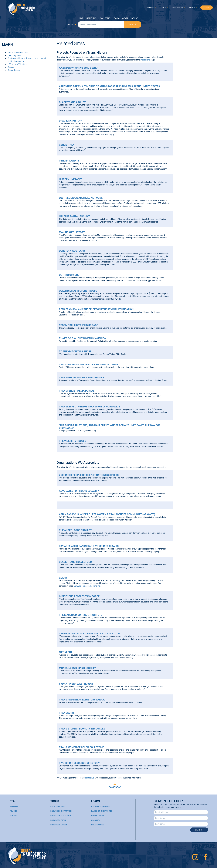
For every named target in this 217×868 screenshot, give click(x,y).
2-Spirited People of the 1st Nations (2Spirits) (89, 475)
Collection (106, 18)
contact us (90, 778)
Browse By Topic (58, 820)
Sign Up (199, 830)
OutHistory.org (69, 275)
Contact (14, 816)
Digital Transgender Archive (22, 9)
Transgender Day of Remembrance (81, 378)
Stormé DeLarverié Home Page (78, 325)
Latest (134, 18)
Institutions (145, 60)
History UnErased (71, 179)
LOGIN (207, 8)
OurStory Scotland (72, 251)
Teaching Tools (14, 55)
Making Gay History (72, 232)
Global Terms (14, 70)
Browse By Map (58, 806)
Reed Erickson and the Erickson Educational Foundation (96, 309)
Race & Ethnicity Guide (102, 811)
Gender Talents (69, 161)
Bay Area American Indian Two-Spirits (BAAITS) (89, 546)
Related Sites (98, 825)
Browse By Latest (59, 825)
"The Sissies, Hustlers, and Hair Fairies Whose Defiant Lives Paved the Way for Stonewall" (110, 427)
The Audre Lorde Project (75, 530)
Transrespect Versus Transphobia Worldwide (89, 407)
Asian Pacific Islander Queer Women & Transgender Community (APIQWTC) (107, 514)
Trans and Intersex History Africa (82, 700)
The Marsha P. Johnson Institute (81, 615)
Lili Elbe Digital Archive (74, 216)
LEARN (164, 8)
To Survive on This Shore (75, 351)
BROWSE (152, 8)
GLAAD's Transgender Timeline (87, 586)
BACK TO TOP (115, 787)
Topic (117, 18)
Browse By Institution (61, 811)
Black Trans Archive (73, 102)
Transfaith (66, 713)
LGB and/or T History (17, 64)
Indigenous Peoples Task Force (79, 596)
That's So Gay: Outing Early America (82, 338)
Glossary (12, 67)
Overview (14, 806)
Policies (13, 811)
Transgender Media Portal (77, 391)
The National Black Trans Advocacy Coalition (89, 633)
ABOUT (193, 8)
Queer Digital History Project (79, 291)
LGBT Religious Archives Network (81, 198)
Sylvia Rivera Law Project (76, 684)
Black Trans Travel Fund (75, 562)
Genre (125, 18)
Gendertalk (67, 145)
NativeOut (66, 652)
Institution (92, 18)
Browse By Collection (61, 816)
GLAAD (63, 578)
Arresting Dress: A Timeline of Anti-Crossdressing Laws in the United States (109, 86)
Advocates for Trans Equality (79, 491)
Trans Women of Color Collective (81, 747)
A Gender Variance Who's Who (78, 68)
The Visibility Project (73, 441)
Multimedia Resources (18, 53)
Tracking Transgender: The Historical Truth (89, 365)
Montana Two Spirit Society (77, 668)
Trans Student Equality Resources (82, 729)
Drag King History (71, 121)
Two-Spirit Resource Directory (79, 763)
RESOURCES (179, 8)
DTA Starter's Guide (100, 806)
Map (81, 18)
